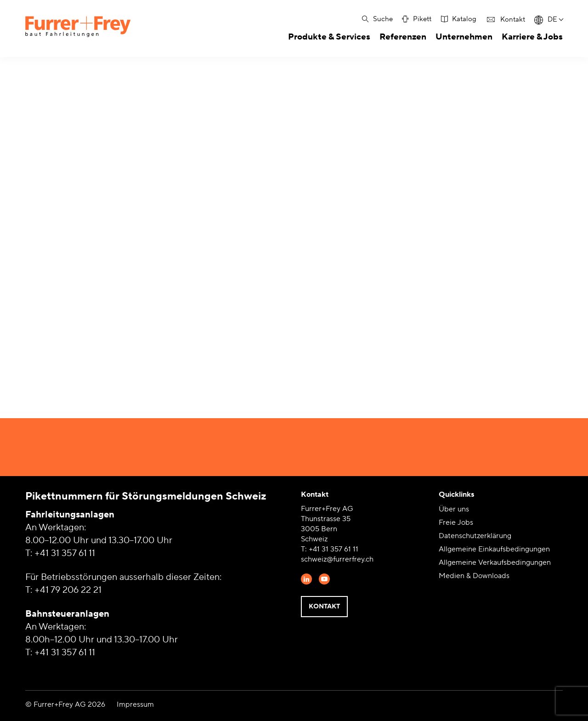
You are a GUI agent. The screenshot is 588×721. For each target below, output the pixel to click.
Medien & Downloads (474, 576)
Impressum (135, 704)
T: (305, 549)
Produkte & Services (329, 37)
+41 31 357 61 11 (65, 553)
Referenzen (403, 37)
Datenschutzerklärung (475, 536)
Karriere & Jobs (532, 37)
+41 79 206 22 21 (68, 590)
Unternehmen (464, 37)
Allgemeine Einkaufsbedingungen (494, 549)
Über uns (454, 509)
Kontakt (324, 607)
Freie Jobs (456, 522)
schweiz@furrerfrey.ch (337, 559)
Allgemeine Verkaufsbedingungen (495, 562)
